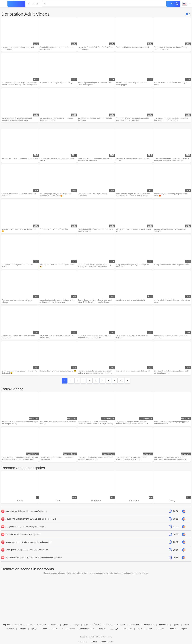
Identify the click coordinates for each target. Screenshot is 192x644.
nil (29, 4)
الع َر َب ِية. (115, 629)
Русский (18, 625)
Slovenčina (164, 625)
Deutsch (55, 625)
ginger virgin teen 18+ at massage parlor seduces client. (29, 546)
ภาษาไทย (10, 629)
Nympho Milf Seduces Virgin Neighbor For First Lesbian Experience (34, 562)
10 (121, 384)
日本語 (34, 629)
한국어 (66, 625)
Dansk (54, 629)
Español (6, 625)
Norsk (186, 625)
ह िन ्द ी (97, 625)
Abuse (94, 642)
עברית (139, 629)
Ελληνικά (121, 625)
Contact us (83, 642)
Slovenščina (149, 625)
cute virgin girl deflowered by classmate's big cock (26, 515)
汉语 (86, 625)
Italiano (29, 625)
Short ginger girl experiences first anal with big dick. (27, 554)
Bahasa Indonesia (87, 629)
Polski (149, 629)
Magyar (102, 629)
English (184, 629)
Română (160, 629)
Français (23, 629)
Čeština (109, 625)
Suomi (44, 629)
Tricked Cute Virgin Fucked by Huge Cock (23, 538)
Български (42, 625)
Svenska (172, 629)
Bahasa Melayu (68, 629)
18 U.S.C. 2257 (107, 642)
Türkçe (76, 625)
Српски (176, 625)
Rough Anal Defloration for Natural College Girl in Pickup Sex (31, 523)
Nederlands (135, 625)
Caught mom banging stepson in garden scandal (26, 531)
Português (128, 629)
